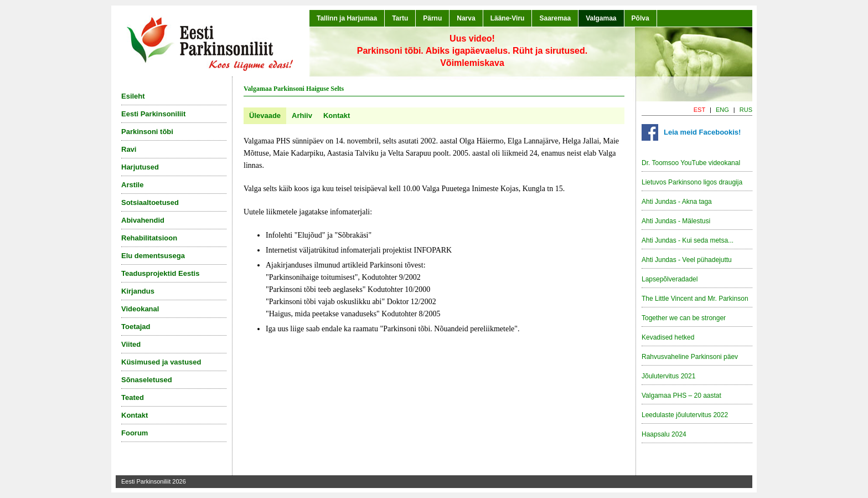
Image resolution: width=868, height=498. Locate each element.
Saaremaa (555, 18)
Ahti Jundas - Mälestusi (676, 221)
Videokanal (140, 309)
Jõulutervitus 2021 (668, 376)
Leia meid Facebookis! (702, 132)
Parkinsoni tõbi (147, 132)
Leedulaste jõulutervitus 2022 (685, 415)
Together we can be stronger (684, 318)
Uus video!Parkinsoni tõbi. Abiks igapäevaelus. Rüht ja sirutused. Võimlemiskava (472, 51)
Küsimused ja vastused (161, 362)
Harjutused (140, 167)
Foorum (135, 433)
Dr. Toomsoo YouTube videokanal (691, 163)
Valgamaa (601, 18)
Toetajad (136, 327)
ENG (722, 110)
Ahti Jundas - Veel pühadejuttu (687, 260)
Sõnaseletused (147, 380)
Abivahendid (143, 220)
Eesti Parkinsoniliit (153, 114)
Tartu (400, 18)
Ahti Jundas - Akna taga (677, 202)
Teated (133, 397)
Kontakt (337, 115)
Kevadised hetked (668, 337)
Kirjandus (138, 291)
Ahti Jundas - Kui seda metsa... (688, 240)
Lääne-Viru (508, 18)
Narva (466, 18)
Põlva (640, 18)
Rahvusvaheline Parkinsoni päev (690, 357)
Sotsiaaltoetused (150, 202)
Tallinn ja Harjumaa (347, 18)
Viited (131, 344)
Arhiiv (302, 115)
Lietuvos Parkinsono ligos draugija (692, 182)
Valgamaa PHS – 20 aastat (681, 396)
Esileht (133, 96)
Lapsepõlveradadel (670, 279)
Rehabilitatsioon (149, 238)
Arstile (132, 185)
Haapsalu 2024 (664, 434)
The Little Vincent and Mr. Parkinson (695, 299)
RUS (746, 110)
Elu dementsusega (153, 256)
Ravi (129, 149)
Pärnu (432, 18)
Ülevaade (265, 115)
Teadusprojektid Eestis (160, 273)
